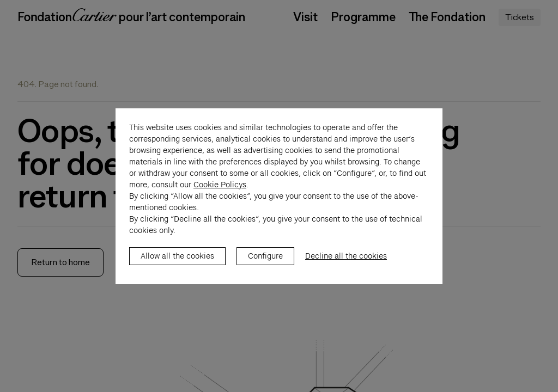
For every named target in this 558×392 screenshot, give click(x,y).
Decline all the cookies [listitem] (346, 267)
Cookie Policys (220, 196)
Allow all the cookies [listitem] (177, 267)
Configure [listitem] (265, 267)
